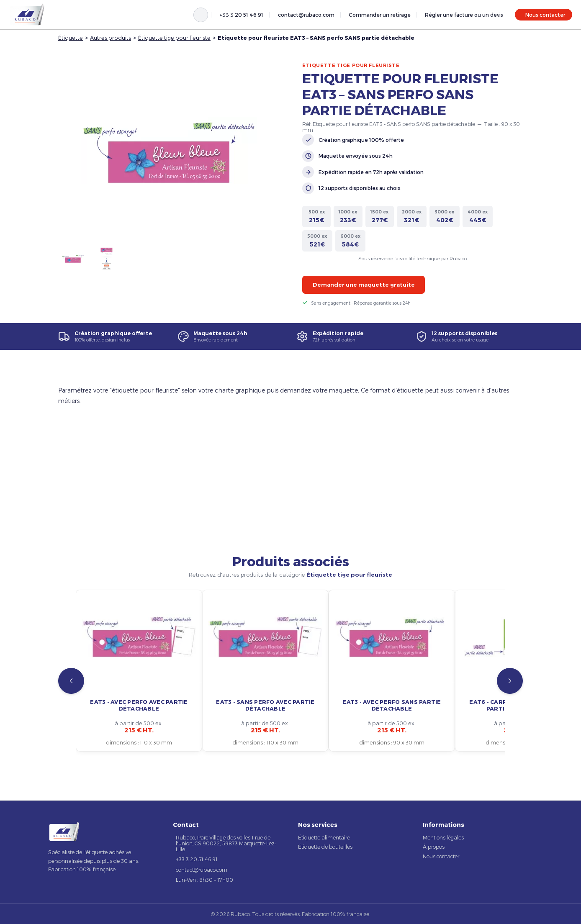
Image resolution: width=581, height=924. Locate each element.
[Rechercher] (201, 15)
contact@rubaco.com (306, 15)
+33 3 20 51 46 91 (241, 15)
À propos (434, 847)
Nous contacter (545, 15)
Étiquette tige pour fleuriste (174, 37)
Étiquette (71, 37)
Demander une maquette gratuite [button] (364, 285)
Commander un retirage (380, 15)
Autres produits (111, 37)
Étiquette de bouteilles (325, 847)
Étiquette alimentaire (324, 837)
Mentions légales (443, 837)
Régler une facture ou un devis (464, 15)
